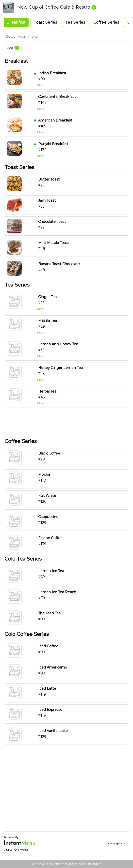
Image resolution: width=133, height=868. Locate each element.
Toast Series (45, 22)
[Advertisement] (66, 422)
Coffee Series (106, 22)
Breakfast (16, 22)
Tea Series (75, 22)
